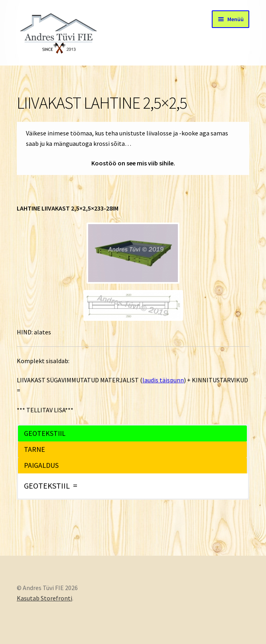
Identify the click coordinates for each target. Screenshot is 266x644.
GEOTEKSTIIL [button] (45, 433)
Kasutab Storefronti (44, 598)
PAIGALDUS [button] (41, 465)
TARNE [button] (34, 449)
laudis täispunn (163, 380)
